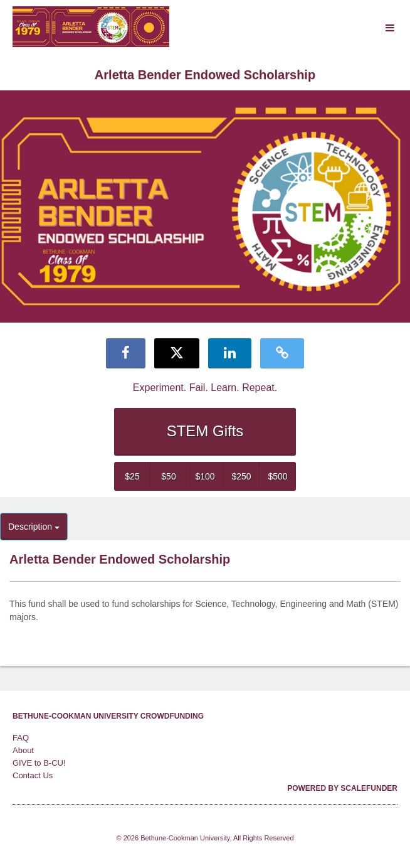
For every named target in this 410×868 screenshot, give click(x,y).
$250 (241, 476)
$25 (132, 476)
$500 (277, 476)
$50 (168, 476)
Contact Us (33, 775)
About (23, 750)
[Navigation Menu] (390, 29)
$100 (205, 476)
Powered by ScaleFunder (342, 788)
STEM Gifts (205, 431)
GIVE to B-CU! (39, 763)
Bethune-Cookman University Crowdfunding (108, 716)
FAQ (21, 738)
